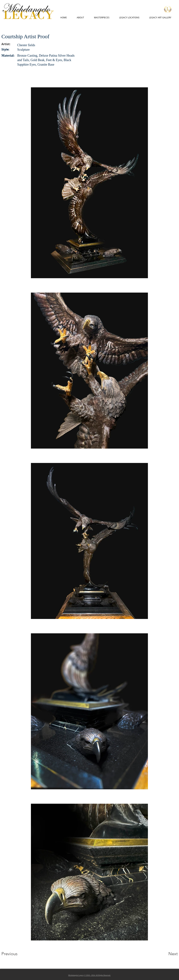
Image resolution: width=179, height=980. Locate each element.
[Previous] (14, 954)
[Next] (166, 954)
